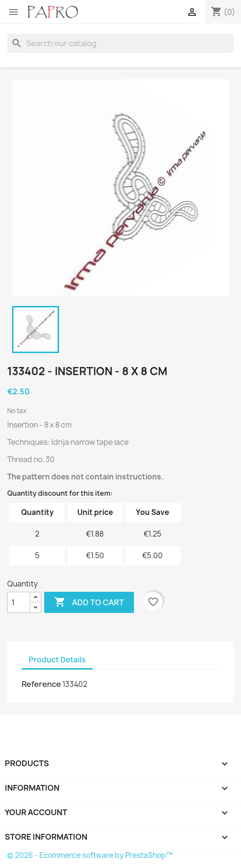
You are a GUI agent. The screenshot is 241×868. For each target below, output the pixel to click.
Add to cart (89, 602)
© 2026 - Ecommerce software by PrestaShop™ (90, 855)
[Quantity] (19, 602)
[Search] (120, 43)
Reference (41, 684)
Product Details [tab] (57, 660)
